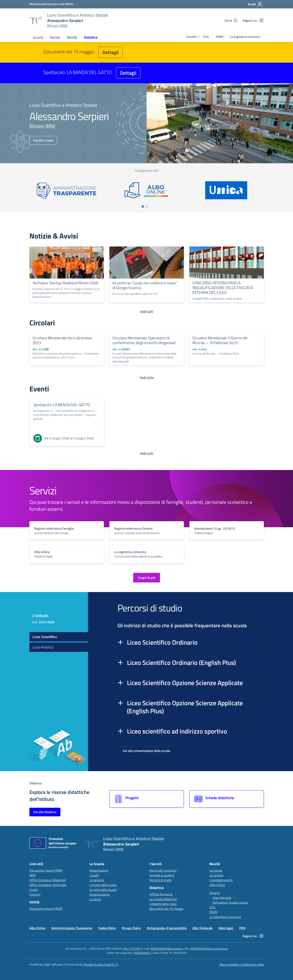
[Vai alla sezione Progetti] (147, 799)
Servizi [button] (55, 37)
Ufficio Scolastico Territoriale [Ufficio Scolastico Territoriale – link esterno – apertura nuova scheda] (48, 885)
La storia (95, 899)
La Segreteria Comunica (245, 37)
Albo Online (217, 885)
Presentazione (99, 870)
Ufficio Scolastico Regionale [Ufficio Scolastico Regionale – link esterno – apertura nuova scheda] (48, 880)
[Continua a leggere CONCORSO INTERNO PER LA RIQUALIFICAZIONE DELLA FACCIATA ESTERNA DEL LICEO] (227, 263)
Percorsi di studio (160, 880)
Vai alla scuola (43, 140)
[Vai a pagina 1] (143, 206)
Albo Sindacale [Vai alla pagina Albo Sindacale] (202, 928)
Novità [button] (72, 37)
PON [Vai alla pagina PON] (242, 928)
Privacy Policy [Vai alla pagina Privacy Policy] (131, 928)
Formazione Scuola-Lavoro (230, 902)
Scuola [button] (38, 37)
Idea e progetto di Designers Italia (242, 964)
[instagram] (261, 20)
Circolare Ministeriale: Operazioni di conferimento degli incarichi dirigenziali (144, 340)
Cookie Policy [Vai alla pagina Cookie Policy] (107, 928)
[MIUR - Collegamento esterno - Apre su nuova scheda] (51, 4)
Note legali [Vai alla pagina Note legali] (226, 928)
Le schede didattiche (163, 899)
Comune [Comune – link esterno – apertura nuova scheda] (35, 894)
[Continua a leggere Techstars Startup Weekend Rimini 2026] (67, 263)
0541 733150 (131, 948)
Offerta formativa (161, 894)
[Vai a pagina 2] (147, 206)
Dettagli (111, 52)
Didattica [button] (91, 37)
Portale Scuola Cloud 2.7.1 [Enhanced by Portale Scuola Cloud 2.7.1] (101, 964)
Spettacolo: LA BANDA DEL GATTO (62, 405)
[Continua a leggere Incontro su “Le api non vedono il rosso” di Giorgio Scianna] (147, 263)
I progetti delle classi (163, 904)
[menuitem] (38, 37)
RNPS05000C (142, 953)
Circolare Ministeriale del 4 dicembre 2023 (62, 340)
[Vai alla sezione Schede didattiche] (227, 799)
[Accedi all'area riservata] (255, 4)
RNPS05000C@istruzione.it (167, 948)
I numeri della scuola (103, 885)
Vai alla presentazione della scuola (146, 751)
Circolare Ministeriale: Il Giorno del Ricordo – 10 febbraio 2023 (220, 340)
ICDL (206, 37)
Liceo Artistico (43, 647)
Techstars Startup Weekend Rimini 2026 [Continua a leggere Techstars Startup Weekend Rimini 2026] (65, 283)
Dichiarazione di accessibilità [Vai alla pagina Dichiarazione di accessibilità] (167, 928)
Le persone (97, 880)
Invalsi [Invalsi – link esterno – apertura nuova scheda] (34, 890)
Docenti (191, 37)
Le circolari (216, 875)
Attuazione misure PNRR (46, 870)
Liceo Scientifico (45, 637)
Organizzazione (99, 894)
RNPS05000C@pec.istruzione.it (209, 948)
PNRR (219, 37)
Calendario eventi (221, 880)
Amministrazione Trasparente (72, 928)
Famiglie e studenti (162, 875)
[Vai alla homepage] (36, 20)
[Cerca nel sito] (231, 20)
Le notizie (216, 870)
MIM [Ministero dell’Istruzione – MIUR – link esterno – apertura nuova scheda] (32, 875)
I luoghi (94, 875)
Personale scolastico (163, 870)
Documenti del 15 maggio (166, 909)
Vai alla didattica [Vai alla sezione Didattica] (45, 812)
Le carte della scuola (103, 890)
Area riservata (222, 898)
